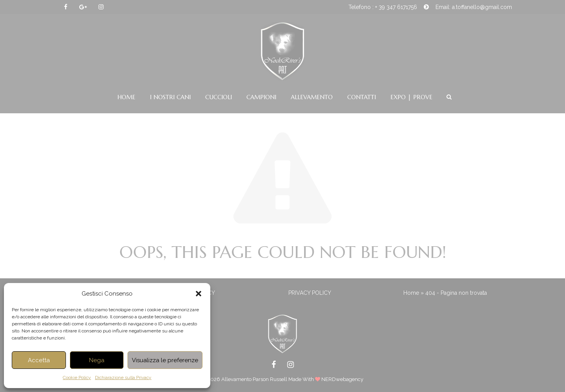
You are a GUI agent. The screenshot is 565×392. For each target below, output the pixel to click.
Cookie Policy (77, 377)
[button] (199, 294)
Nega (97, 360)
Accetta (39, 360)
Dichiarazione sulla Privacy (123, 377)
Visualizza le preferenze (165, 360)
